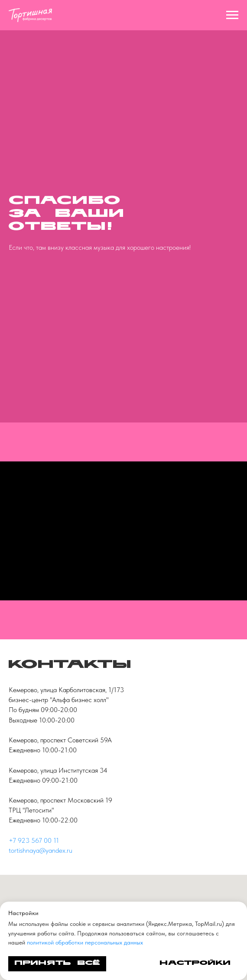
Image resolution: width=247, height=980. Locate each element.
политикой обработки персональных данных (85, 942)
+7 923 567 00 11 (34, 840)
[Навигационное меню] (232, 15)
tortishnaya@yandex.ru (41, 850)
